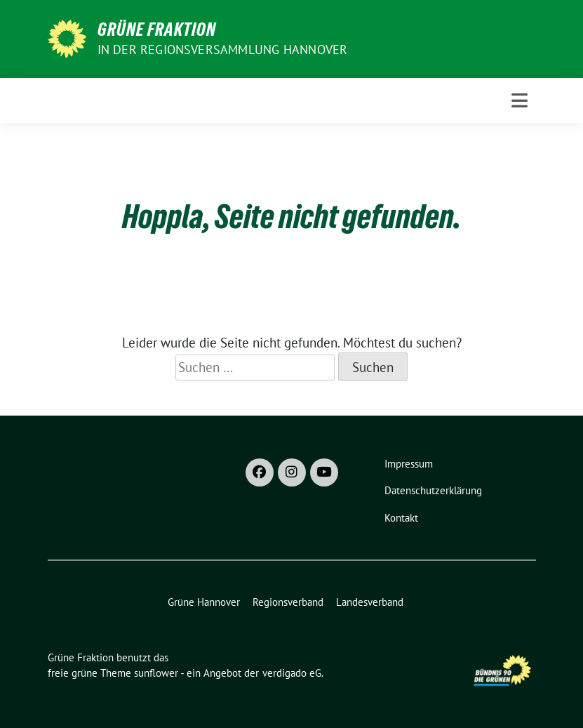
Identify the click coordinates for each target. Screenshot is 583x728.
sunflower (156, 673)
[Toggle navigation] (520, 100)
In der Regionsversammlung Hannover (223, 49)
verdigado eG (292, 673)
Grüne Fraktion (157, 29)
